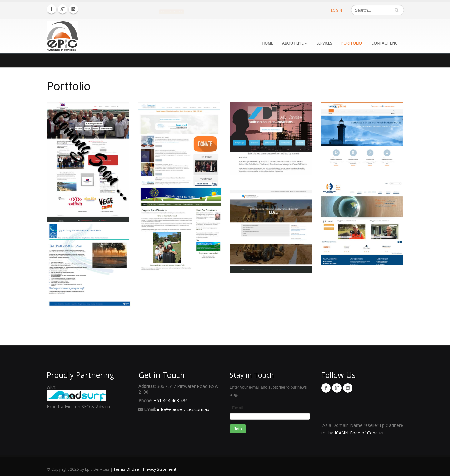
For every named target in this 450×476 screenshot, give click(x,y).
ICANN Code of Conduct (359, 433)
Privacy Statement (160, 469)
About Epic (295, 43)
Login (336, 10)
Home (267, 43)
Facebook (52, 9)
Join (238, 429)
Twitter (62, 9)
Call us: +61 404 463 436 (172, 12)
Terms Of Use (126, 469)
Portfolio (352, 43)
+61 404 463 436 (171, 401)
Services (324, 43)
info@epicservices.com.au (183, 409)
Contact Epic (384, 43)
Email (238, 408)
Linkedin (73, 9)
